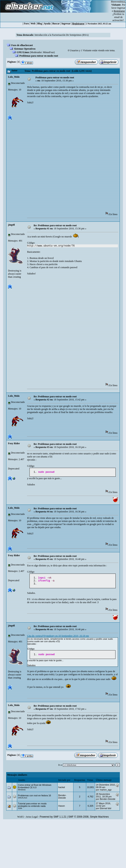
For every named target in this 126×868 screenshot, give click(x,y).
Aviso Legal (32, 819)
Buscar (56, 24)
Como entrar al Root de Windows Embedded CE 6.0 (35, 788)
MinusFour (48, 52)
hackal (62, 789)
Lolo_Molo (14, 77)
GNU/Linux (23, 52)
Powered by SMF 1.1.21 (53, 819)
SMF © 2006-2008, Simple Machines (88, 819)
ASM (20, 810)
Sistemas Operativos (25, 49)
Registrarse (78, 24)
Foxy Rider (14, 443)
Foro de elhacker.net (22, 45)
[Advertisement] (54, 159)
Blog (39, 24)
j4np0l (11, 225)
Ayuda (47, 24)
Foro (26, 24)
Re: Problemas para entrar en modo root (55, 225)
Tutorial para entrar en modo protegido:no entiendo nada (32, 807)
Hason (62, 808)
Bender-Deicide (62, 799)
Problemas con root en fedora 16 (34, 798)
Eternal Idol (106, 810)
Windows (22, 792)
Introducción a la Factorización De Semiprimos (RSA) (62, 35)
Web (33, 24)
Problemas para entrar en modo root (39, 56)
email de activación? (118, 19)
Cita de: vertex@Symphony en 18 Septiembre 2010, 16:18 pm (58, 637)
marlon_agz (106, 792)
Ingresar (121, 8)
